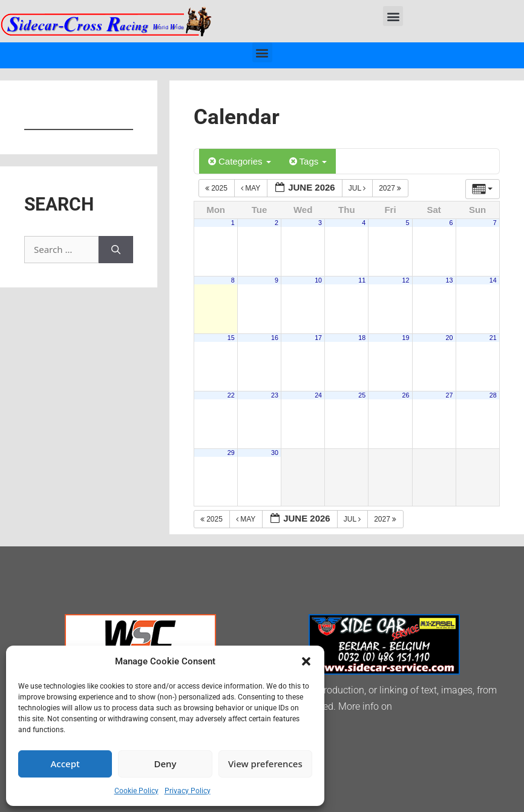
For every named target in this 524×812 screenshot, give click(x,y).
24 (318, 395)
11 (362, 280)
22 (231, 395)
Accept (65, 764)
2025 (217, 188)
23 (275, 395)
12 (405, 280)
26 (405, 395)
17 (318, 338)
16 (275, 338)
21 (493, 338)
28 (493, 395)
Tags (308, 161)
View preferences (265, 764)
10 (318, 280)
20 (450, 338)
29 (231, 453)
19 (405, 338)
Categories (240, 161)
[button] (306, 661)
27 (450, 395)
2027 (391, 188)
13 (450, 280)
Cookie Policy (136, 791)
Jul (358, 188)
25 (362, 395)
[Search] (116, 250)
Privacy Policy (188, 791)
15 (231, 338)
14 (493, 280)
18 (362, 338)
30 (275, 453)
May (252, 188)
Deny (165, 764)
